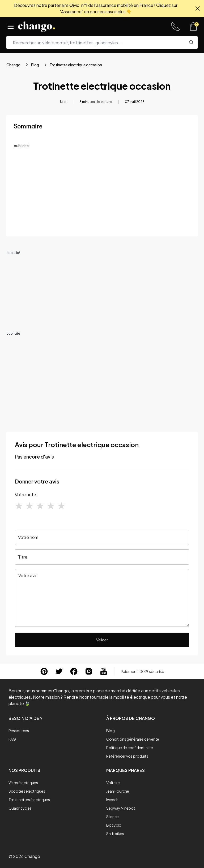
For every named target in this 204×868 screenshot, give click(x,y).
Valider (102, 640)
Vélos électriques (23, 783)
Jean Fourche (118, 791)
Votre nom (28, 537)
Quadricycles (20, 808)
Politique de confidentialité (130, 748)
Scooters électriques (27, 791)
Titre (23, 557)
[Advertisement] (102, 192)
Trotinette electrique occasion (76, 65)
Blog (35, 65)
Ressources (19, 731)
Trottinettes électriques (29, 800)
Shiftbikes (115, 834)
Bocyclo (114, 825)
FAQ (12, 739)
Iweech (112, 800)
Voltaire (113, 783)
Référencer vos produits (127, 756)
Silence (112, 817)
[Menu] (11, 27)
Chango (13, 65)
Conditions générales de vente (133, 739)
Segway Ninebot (121, 808)
